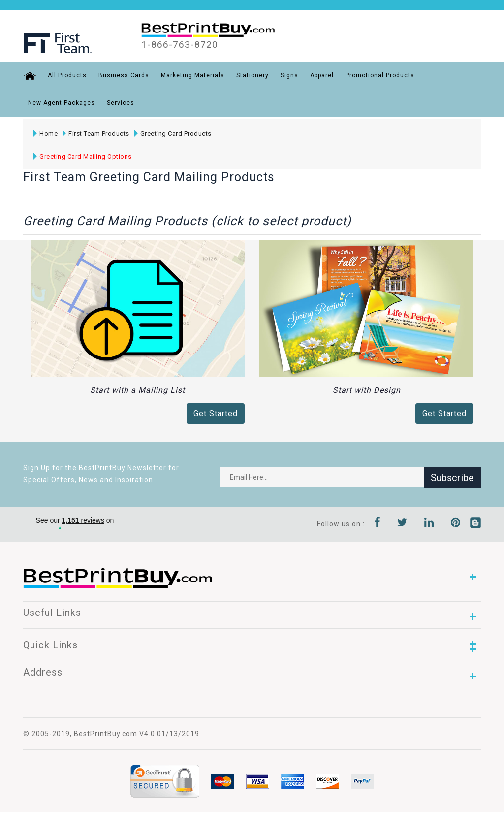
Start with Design (367, 390)
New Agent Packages (62, 103)
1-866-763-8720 (180, 45)
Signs (289, 75)
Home (46, 134)
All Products (67, 75)
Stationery (252, 75)
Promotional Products (379, 75)
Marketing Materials (192, 75)
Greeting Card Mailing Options (83, 156)
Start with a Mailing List (138, 390)
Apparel (321, 75)
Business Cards (123, 75)
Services (121, 103)
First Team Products (96, 134)
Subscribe (452, 477)
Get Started (216, 413)
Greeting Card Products (173, 134)
